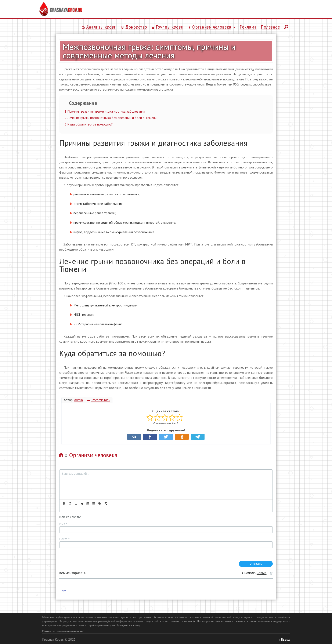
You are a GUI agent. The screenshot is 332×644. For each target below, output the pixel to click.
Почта (64, 539)
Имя (63, 524)
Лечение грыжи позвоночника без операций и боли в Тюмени (111, 118)
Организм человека (93, 455)
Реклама (248, 27)
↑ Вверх (284, 639)
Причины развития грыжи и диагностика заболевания (105, 111)
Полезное (270, 27)
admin (79, 400)
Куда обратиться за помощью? (89, 124)
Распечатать (99, 400)
